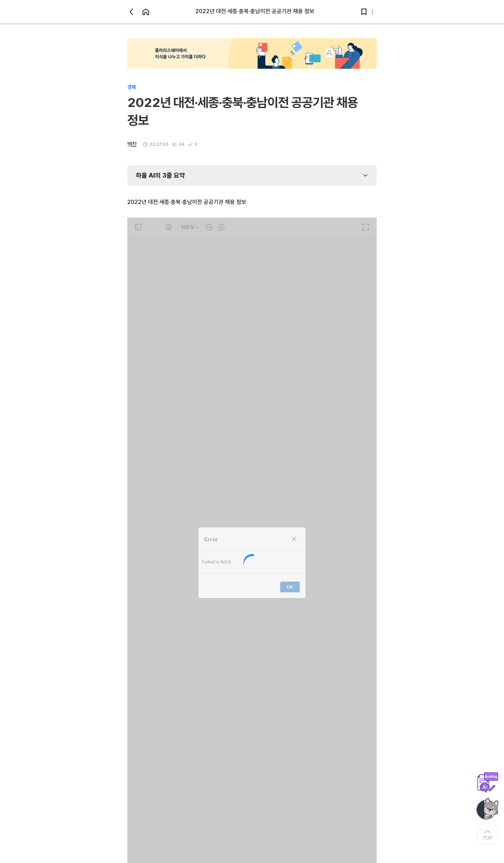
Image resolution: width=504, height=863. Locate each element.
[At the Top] (488, 834)
